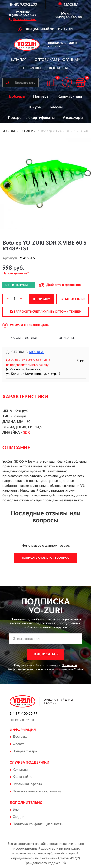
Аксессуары (73, 118)
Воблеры (17, 97)
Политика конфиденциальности (38, 824)
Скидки (18, 817)
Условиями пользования (57, 669)
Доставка (20, 737)
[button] (23, 19)
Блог (16, 810)
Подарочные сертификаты (31, 118)
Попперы (41, 97)
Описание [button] (67, 338)
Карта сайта (22, 777)
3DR (26, 433)
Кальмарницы (70, 97)
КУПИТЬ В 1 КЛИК (73, 299)
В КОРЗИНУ (41, 299)
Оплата (18, 744)
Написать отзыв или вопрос (46, 558)
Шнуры (35, 107)
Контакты (58, 68)
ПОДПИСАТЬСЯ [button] (45, 654)
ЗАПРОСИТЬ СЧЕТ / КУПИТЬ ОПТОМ (45, 312)
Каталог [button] (19, 60)
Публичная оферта (27, 784)
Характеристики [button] (24, 338)
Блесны (56, 107)
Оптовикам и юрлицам (58, 60)
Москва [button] (36, 352)
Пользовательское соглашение (37, 791)
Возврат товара (25, 752)
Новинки (32, 68)
